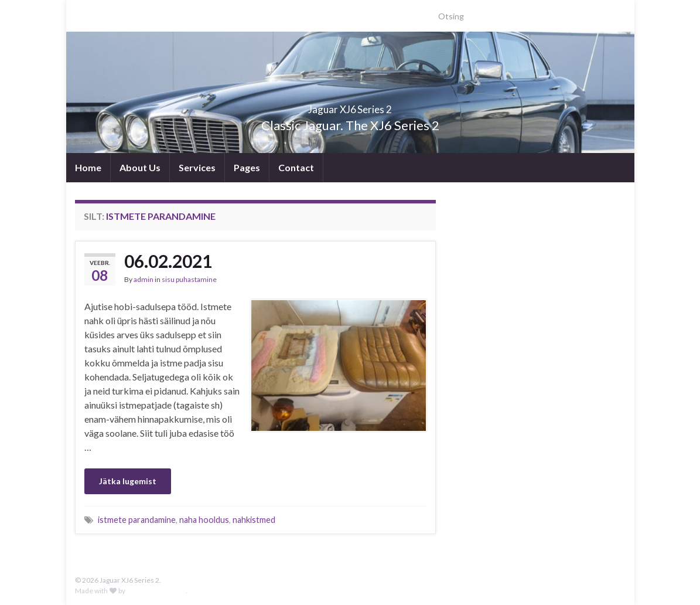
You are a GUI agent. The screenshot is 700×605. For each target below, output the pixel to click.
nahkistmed (254, 520)
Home (88, 167)
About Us (140, 167)
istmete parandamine (137, 520)
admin (144, 279)
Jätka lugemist (128, 481)
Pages (247, 167)
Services (197, 167)
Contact (296, 167)
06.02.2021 (168, 261)
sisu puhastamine (189, 279)
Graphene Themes (156, 591)
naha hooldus (204, 520)
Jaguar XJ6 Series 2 (350, 106)
